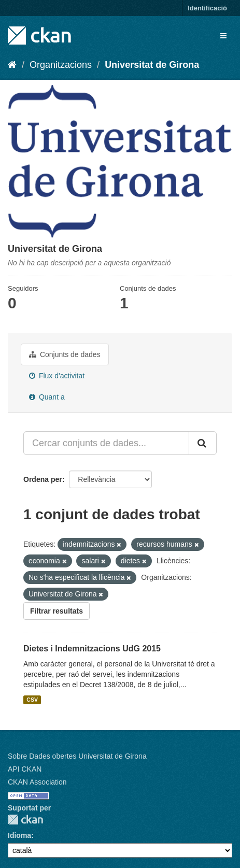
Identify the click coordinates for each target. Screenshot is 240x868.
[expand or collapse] (223, 36)
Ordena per (43, 479)
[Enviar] (203, 443)
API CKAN (25, 769)
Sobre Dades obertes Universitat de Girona (77, 756)
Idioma (19, 835)
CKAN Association (37, 782)
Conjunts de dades (65, 354)
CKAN (25, 820)
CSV (32, 700)
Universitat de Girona (152, 65)
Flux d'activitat (57, 376)
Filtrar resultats (57, 611)
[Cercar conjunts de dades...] (106, 443)
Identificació (207, 8)
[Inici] (12, 65)
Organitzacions (61, 65)
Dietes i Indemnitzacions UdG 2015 (92, 649)
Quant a (47, 397)
